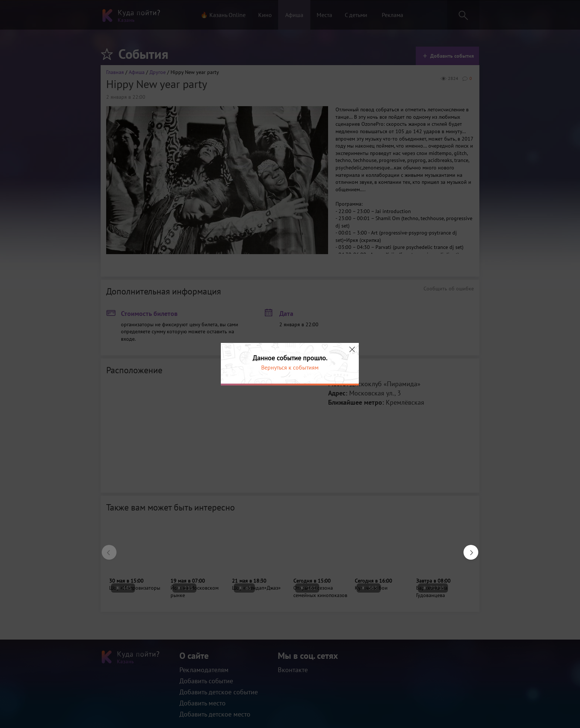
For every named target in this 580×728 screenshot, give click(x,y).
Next (467, 549)
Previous (105, 549)
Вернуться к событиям (290, 367)
